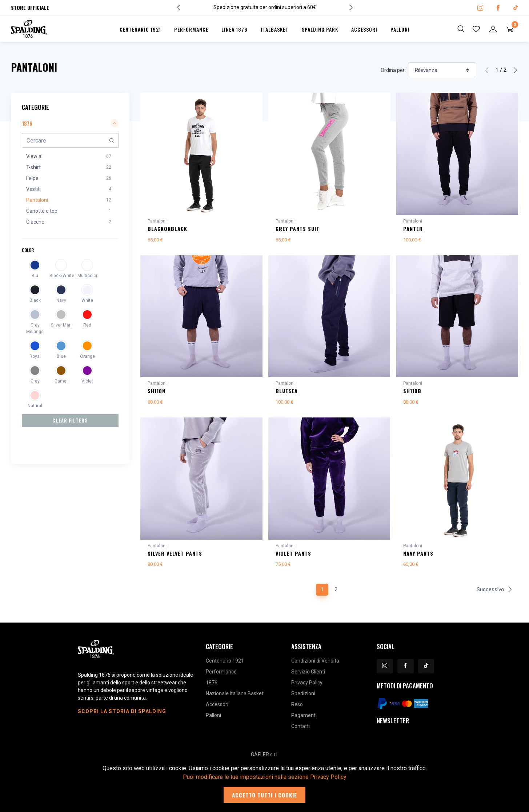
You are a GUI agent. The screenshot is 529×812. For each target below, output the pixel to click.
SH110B (412, 392)
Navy (61, 300)
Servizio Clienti (308, 676)
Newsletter (393, 725)
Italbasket (275, 29)
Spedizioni (303, 698)
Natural (35, 406)
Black (35, 300)
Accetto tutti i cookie (264, 795)
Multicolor (87, 276)
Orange (87, 356)
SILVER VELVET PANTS (175, 556)
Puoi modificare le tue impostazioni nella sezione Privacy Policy (265, 777)
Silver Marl (61, 325)
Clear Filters (70, 420)
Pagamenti (304, 720)
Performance (191, 29)
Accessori (364, 29)
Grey (35, 381)
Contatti (300, 731)
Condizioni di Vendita (315, 665)
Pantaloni (157, 221)
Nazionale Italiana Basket (235, 698)
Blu (35, 276)
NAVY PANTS (418, 556)
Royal (35, 356)
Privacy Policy (307, 687)
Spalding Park (320, 29)
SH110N (157, 392)
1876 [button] (70, 123)
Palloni (400, 29)
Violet (87, 381)
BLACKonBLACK (167, 229)
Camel (61, 381)
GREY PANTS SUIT (298, 229)
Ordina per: (393, 70)
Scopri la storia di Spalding (122, 716)
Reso (297, 709)
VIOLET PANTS (293, 556)
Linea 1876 (235, 29)
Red (87, 325)
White (87, 300)
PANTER (413, 229)
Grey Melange (35, 328)
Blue (61, 356)
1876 (212, 687)
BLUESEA (287, 392)
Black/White (61, 276)
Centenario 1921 (140, 29)
